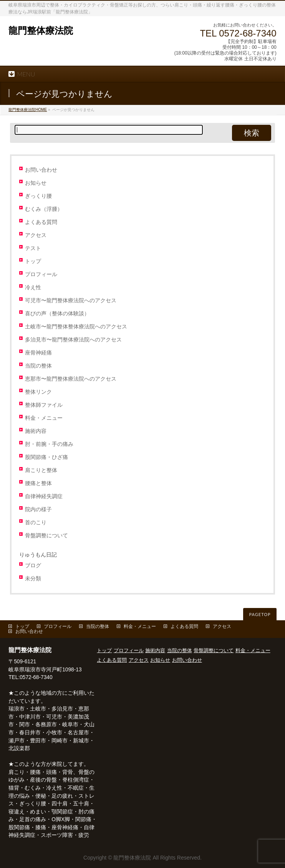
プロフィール (41, 274)
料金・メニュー (44, 418)
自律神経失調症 (44, 496)
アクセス (36, 235)
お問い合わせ (41, 170)
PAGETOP (260, 614)
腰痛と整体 (38, 483)
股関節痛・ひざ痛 (46, 457)
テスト (33, 248)
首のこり (36, 523)
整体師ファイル (44, 405)
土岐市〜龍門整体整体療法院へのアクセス (76, 327)
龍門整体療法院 (41, 31)
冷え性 (33, 287)
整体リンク (38, 392)
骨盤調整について (46, 536)
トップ (33, 261)
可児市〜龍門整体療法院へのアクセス (71, 301)
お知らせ (36, 183)
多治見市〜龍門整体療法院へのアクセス (73, 340)
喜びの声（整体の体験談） (57, 314)
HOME (28, 110)
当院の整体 (38, 366)
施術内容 (36, 431)
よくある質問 (41, 222)
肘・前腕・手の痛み (49, 444)
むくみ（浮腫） (44, 209)
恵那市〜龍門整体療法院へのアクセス (71, 379)
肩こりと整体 (41, 470)
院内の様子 (38, 509)
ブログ (33, 566)
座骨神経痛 (38, 353)
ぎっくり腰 (38, 196)
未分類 (33, 579)
